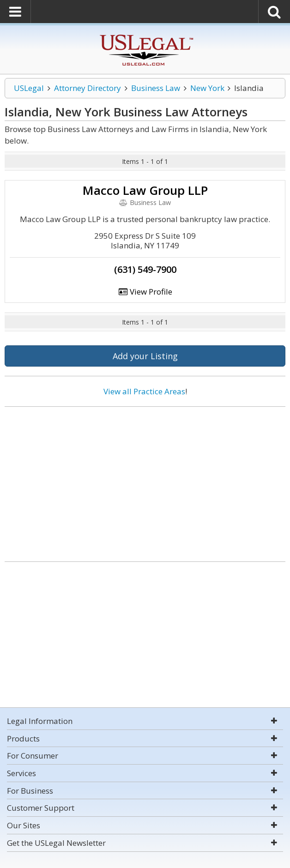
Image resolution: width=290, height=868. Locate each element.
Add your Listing (145, 356)
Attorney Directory (88, 88)
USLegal (29, 88)
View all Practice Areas (144, 391)
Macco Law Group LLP (145, 190)
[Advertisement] (145, 481)
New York (207, 88)
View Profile (145, 292)
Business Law (156, 88)
